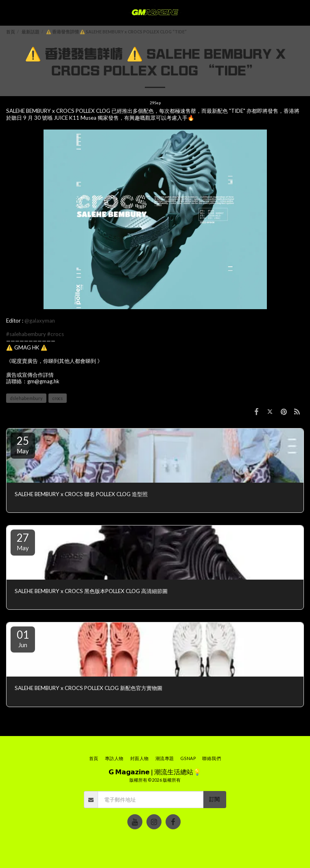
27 (23, 541)
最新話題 (31, 32)
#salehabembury (26, 334)
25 (23, 444)
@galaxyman (40, 321)
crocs (58, 398)
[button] (9, 13)
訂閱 (214, 799)
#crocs (56, 334)
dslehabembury (26, 398)
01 (23, 638)
